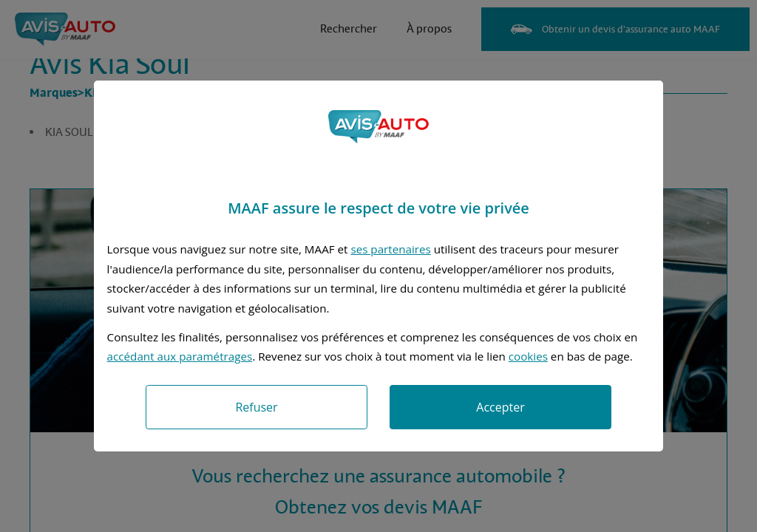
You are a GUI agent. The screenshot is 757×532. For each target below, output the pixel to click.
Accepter (500, 407)
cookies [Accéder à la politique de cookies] (528, 356)
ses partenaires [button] (390, 249)
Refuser (256, 407)
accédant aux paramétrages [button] (180, 356)
